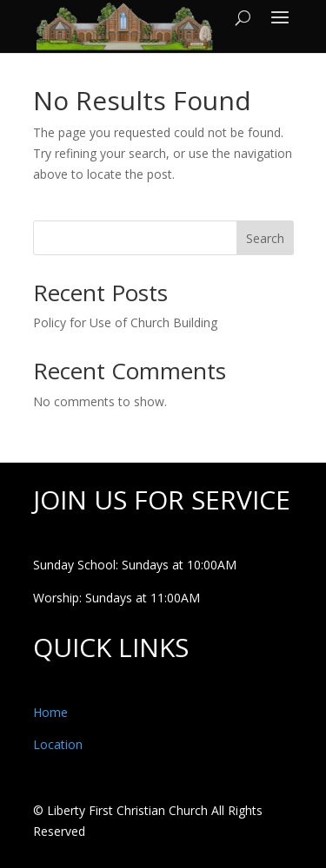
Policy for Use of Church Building (125, 322)
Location (58, 744)
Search (265, 238)
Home (50, 712)
